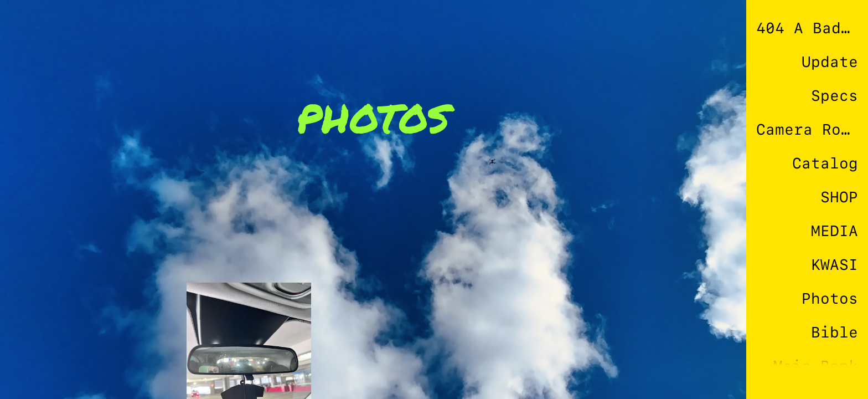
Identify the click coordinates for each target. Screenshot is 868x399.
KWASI (835, 265)
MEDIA (835, 231)
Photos (830, 298)
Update (830, 62)
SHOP (839, 197)
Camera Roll (807, 129)
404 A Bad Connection (807, 28)
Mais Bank (816, 366)
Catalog (825, 163)
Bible (835, 332)
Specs (835, 96)
